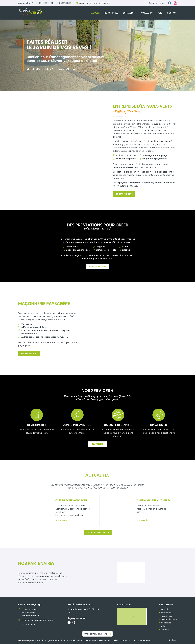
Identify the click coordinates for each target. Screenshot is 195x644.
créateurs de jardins (98, 255)
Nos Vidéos (166, 616)
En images (128, 13)
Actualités (147, 13)
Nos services (111, 13)
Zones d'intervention (140, 640)
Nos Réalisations (169, 619)
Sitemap (124, 640)
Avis (160, 13)
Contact (172, 13)
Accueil (95, 13)
